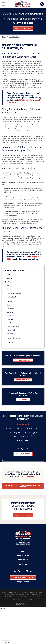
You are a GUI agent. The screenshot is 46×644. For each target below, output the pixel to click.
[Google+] (15, 571)
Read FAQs (23, 400)
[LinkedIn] (23, 571)
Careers (23, 564)
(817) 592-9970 (24, 23)
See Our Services (23, 360)
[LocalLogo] (23, 4)
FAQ (23, 551)
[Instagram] (27, 571)
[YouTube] (31, 571)
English (5, 642)
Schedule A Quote (23, 515)
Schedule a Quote (23, 28)
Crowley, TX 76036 (23, 542)
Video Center (23, 555)
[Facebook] (19, 571)
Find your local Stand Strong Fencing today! (23, 486)
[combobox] (6, 642)
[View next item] (27, 449)
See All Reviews (23, 454)
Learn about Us (23, 380)
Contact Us (23, 560)
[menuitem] (24, 275)
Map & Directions (23, 544)
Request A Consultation (23, 577)
